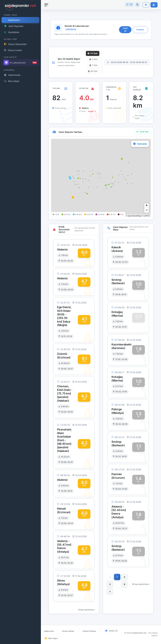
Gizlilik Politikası (89, 631)
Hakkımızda (49, 631)
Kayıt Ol (125, 30)
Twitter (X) (111, 631)
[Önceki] (110, 577)
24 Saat (93, 53)
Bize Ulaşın (51, 638)
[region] (20, 322)
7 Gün (94, 65)
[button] (98, 173)
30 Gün (93, 71)
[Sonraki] (110, 592)
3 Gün (93, 59)
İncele (92, 111)
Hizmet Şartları (68, 631)
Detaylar (140, 30)
